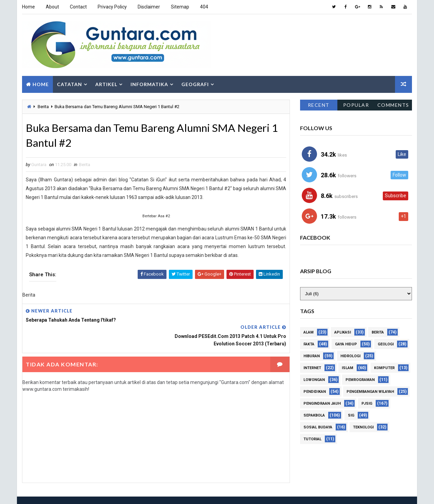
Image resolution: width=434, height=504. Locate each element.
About (52, 7)
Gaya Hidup (346, 344)
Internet (312, 368)
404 (204, 7)
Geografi (195, 84)
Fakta (309, 344)
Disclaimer (149, 7)
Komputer (384, 368)
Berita (43, 106)
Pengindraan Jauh (322, 403)
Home (28, 7)
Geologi (386, 344)
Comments (393, 105)
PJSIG (367, 403)
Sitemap (180, 7)
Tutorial (312, 439)
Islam (348, 368)
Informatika (149, 84)
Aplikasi (343, 332)
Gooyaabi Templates (136, 492)
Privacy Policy (112, 7)
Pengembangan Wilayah (370, 391)
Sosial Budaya (318, 427)
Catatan (70, 84)
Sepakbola (314, 415)
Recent (319, 105)
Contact (78, 7)
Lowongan (314, 379)
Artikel (106, 84)
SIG (351, 415)
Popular (356, 105)
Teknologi (363, 427)
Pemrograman (360, 379)
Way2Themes (64, 492)
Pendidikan (315, 391)
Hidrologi (350, 356)
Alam (309, 332)
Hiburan (312, 356)
